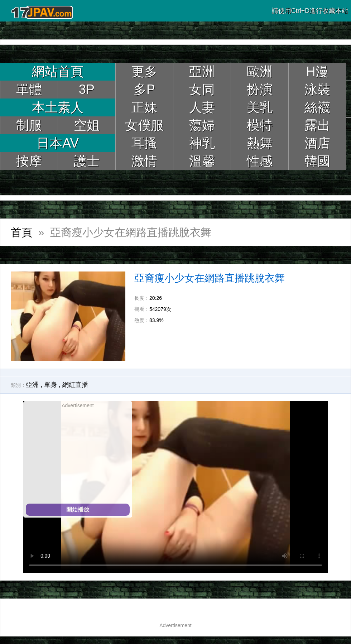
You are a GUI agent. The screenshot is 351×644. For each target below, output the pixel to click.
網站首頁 (58, 71)
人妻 (202, 107)
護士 (87, 161)
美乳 (260, 107)
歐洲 (260, 71)
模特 (260, 125)
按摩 (29, 161)
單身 (51, 385)
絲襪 (317, 107)
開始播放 (78, 510)
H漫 (317, 71)
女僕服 (144, 125)
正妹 (144, 107)
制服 (29, 125)
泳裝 (317, 89)
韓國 (317, 161)
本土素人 (58, 107)
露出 (317, 125)
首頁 (21, 232)
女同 (202, 89)
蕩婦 (202, 125)
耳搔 (144, 143)
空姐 (87, 125)
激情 (144, 161)
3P (87, 89)
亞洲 (202, 71)
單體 (29, 89)
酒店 (317, 143)
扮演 (260, 89)
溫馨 (202, 161)
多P (144, 89)
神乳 (202, 143)
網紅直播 (75, 385)
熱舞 (260, 143)
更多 (144, 71)
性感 (260, 161)
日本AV (57, 143)
